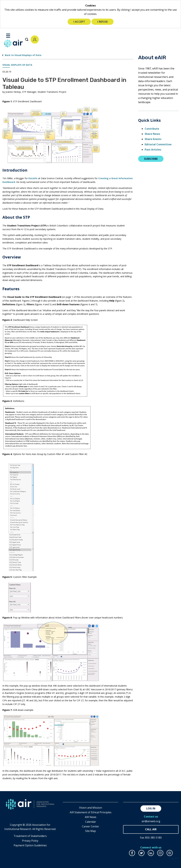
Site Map (90, 831)
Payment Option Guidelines (30, 845)
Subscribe (151, 159)
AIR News (91, 817)
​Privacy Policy (30, 841)
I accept (79, 22)
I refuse (103, 22)
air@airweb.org (151, 821)
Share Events (153, 139)
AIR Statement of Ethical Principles (91, 812)
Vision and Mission (91, 808)
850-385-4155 (151, 829)
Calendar (91, 822)
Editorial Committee (158, 144)
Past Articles (153, 150)
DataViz (33, 178)
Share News (152, 134)
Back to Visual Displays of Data (23, 55)
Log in (151, 808)
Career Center (90, 826)
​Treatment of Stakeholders (30, 836)
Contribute (152, 129)
